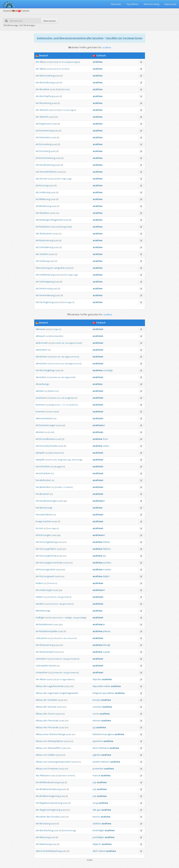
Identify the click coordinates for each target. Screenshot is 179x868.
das (38, 172)
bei (61, 110)
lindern (39, 583)
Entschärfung (69, 830)
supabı (106, 652)
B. (64, 405)
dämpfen (41, 453)
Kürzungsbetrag (48, 542)
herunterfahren (44, 514)
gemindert (68, 604)
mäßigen (40, 617)
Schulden (52, 700)
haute (54, 398)
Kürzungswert (47, 576)
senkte (54, 377)
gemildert (66, 597)
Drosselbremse (47, 439)
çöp (95, 782)
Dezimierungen (47, 425)
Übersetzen (50, 21)
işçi (94, 727)
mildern (40, 597)
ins (52, 268)
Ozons (51, 714)
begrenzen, (55, 405)
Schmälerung (46, 247)
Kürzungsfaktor (48, 549)
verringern (55, 329)
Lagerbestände (56, 686)
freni (105, 439)
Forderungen (69, 110)
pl (63, 425)
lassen (53, 666)
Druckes (56, 817)
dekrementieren (44, 418)
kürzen (39, 528)
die (37, 76)
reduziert (71, 638)
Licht (51, 432)
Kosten (65, 69)
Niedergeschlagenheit (51, 220)
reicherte (56, 363)
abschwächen (56, 453)
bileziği (106, 645)
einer (46, 734)
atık (95, 810)
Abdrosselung (47, 76)
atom (95, 748)
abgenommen (72, 357)
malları (107, 686)
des (45, 714)
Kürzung (44, 185)
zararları (97, 707)
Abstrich (44, 110)
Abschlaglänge (47, 370)
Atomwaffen (54, 748)
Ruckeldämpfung (52, 851)
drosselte (57, 343)
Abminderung (46, 82)
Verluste (52, 707)
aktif (95, 851)
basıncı (96, 817)
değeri (106, 576)
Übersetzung (43, 268)
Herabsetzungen (48, 501)
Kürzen (44, 179)
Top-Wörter (132, 4)
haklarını (105, 762)
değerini (97, 844)
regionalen (53, 693)
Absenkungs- (43, 384)
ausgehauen (71, 398)
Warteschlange (57, 734)
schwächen (42, 672)
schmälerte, (57, 659)
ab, (63, 343)
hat (67, 343)
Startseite (116, 4)
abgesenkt (70, 377)
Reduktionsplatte (48, 631)
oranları (107, 569)
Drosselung (45, 144)
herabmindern (43, 487)
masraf (96, 775)
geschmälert (73, 659)
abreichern (42, 363)
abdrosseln (42, 343)
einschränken (43, 466)
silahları (97, 823)
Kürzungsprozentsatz (51, 563)
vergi (95, 803)
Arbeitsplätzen (56, 741)
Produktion (71, 405)
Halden (52, 755)
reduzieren (42, 638)
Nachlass (44, 213)
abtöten (40, 391)
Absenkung (45, 103)
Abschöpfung (46, 96)
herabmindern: (57, 618)
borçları (97, 700)
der (37, 62)
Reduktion (45, 227)
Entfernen (64, 89)
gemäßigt (81, 618)
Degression (45, 124)
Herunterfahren (48, 172)
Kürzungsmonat (48, 556)
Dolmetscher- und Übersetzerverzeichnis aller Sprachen (70, 38)
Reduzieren (46, 233)
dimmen (40, 432)
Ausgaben (60, 466)
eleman (97, 720)
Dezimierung (46, 130)
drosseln (54, 412)
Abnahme (44, 89)
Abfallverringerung (49, 796)
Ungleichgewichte (69, 693)
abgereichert (74, 363)
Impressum (170, 4)
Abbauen (45, 775)
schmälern (41, 659)
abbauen (41, 329)
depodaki (98, 686)
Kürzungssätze (47, 569)
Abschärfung (46, 830)
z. (62, 405)
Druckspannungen (70, 62)
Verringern (68, 302)
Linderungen (46, 590)
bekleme (97, 734)
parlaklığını (98, 837)
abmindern (42, 350)
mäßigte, (69, 618)
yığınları (97, 755)
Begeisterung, (65, 460)
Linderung (45, 192)
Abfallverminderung (50, 789)
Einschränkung (47, 158)
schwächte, (58, 672)
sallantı (102, 851)
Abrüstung (45, 823)
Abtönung (44, 837)
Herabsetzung (47, 165)
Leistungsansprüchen (59, 762)
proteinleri (98, 769)
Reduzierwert (47, 652)
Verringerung (64, 179)
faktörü (107, 549)
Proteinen (53, 769)
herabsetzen (43, 494)
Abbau (43, 62)
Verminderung (47, 295)
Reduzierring (46, 645)
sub (50, 62)
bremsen (40, 405)
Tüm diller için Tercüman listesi (124, 38)
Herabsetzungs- (44, 508)
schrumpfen (42, 666)
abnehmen (42, 357)
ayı (104, 556)
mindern (40, 604)
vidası (106, 446)
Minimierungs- (43, 611)
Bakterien (53, 391)
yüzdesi (107, 563)
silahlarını (104, 748)
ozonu (96, 714)
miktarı (106, 542)
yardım (96, 762)
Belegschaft (65, 227)
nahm (55, 357)
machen (47, 521)
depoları (97, 679)
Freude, (54, 460)
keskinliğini (98, 830)
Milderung (45, 199)
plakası (107, 631)
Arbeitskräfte (56, 336)
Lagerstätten (68, 679)
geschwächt (72, 672)
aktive (39, 851)
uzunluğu (108, 370)
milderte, (53, 597)
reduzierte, (58, 638)
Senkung (44, 261)
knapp (39, 521)
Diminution (45, 137)
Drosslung (45, 151)
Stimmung (77, 460)
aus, (59, 398)
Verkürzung (45, 288)
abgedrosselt (75, 343)
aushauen (41, 398)
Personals (53, 720)
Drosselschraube (48, 446)
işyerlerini (98, 741)
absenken (41, 377)
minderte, (54, 604)
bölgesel (97, 693)
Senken (44, 254)
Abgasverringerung (50, 810)
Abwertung (45, 844)
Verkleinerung (47, 275)
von (59, 62)
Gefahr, (59, 487)
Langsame (59, 268)
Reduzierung (46, 240)
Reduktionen (46, 624)
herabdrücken (43, 480)
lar (99, 425)
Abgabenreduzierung (51, 803)
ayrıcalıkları (108, 693)
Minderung (45, 206)
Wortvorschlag (151, 4)
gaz (99, 810)
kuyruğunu (108, 734)
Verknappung (46, 282)
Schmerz (52, 583)
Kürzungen (45, 535)
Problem (68, 487)
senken (71, 775)
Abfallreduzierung (49, 782)
